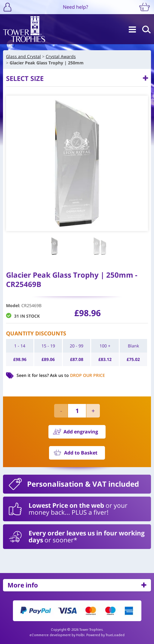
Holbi (80, 635)
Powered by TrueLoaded (105, 635)
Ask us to (77, 375)
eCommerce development (50, 635)
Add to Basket (81, 453)
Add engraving (81, 432)
